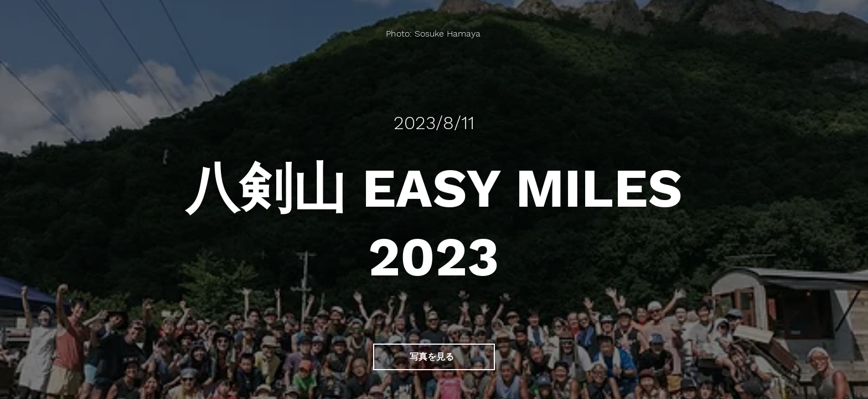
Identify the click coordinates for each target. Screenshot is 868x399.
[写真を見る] (434, 357)
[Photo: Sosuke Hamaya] (434, 34)
